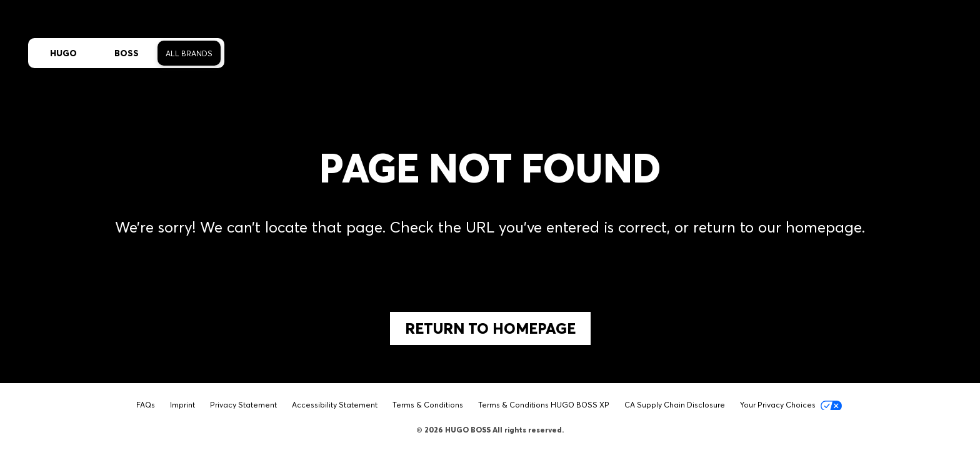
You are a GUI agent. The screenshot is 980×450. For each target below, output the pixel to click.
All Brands (189, 53)
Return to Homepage (490, 328)
